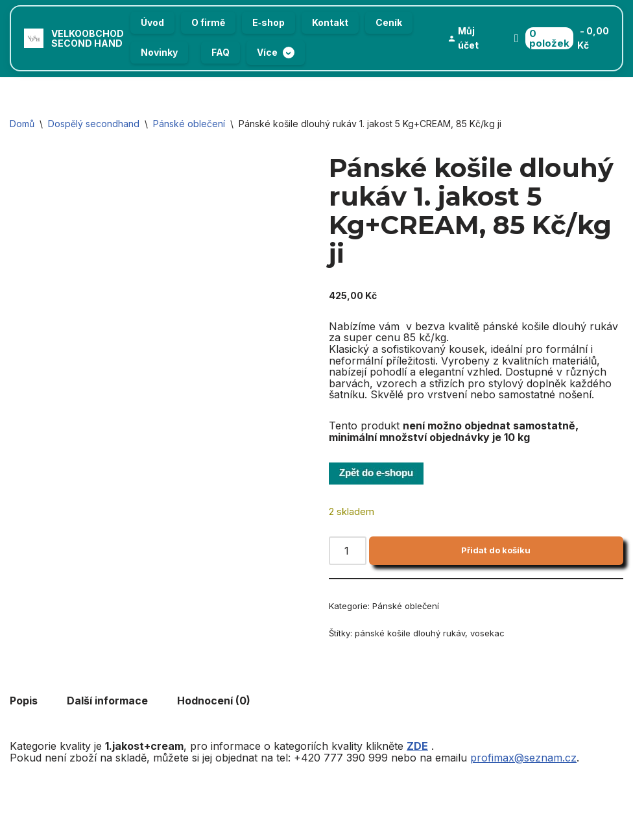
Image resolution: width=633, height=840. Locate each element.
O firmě (208, 22)
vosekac (487, 633)
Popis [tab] (24, 701)
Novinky (159, 52)
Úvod (152, 22)
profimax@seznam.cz (523, 758)
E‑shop (269, 22)
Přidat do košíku (496, 550)
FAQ (221, 52)
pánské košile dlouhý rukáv (410, 633)
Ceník (389, 22)
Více (276, 53)
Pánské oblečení (189, 124)
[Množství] (348, 551)
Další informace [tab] (107, 701)
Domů (22, 124)
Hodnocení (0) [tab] (214, 701)
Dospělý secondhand (94, 124)
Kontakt (330, 22)
